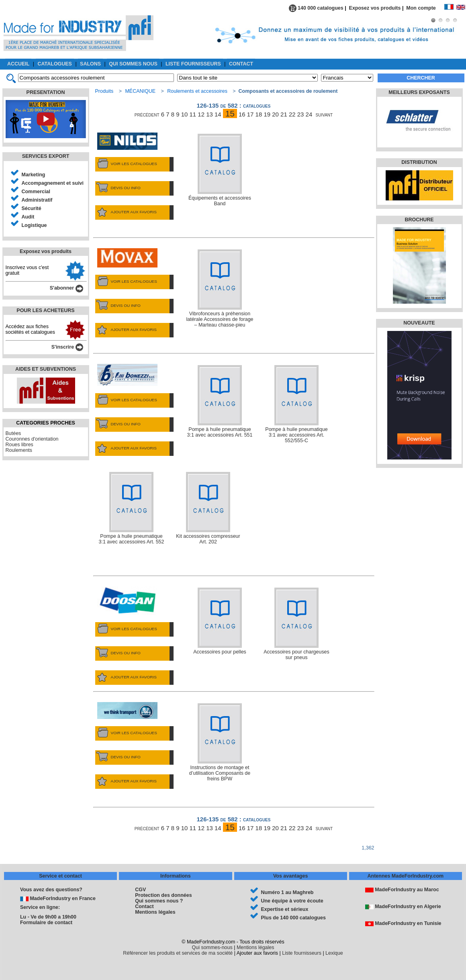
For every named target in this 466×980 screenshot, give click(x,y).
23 (301, 114)
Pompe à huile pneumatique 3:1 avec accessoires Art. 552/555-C (296, 404)
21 (284, 114)
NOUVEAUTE (419, 323)
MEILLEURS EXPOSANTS (419, 92)
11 (193, 114)
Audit (28, 217)
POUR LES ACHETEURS (45, 310)
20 (275, 114)
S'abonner (66, 288)
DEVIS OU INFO (118, 188)
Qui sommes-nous (212, 947)
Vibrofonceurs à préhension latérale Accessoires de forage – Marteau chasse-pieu (220, 289)
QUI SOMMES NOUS (133, 64)
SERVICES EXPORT (46, 156)
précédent (147, 114)
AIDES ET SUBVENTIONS (46, 369)
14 (218, 114)
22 (292, 114)
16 (242, 114)
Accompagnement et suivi (53, 183)
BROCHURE (419, 220)
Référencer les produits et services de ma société (178, 953)
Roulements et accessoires (197, 91)
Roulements (19, 450)
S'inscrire (67, 347)
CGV (140, 890)
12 (201, 114)
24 (309, 114)
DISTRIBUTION (419, 162)
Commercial (36, 192)
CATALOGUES (55, 64)
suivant (324, 114)
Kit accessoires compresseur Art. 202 (208, 508)
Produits (104, 91)
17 (250, 114)
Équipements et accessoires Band (220, 170)
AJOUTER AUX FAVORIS (126, 212)
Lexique (334, 953)
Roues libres (19, 445)
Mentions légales (155, 912)
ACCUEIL (18, 64)
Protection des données (163, 895)
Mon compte (425, 8)
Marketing (34, 175)
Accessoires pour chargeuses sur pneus (296, 624)
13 (209, 114)
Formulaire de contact (46, 923)
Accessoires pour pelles (220, 621)
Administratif (37, 200)
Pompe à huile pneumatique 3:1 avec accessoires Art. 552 (132, 508)
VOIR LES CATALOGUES (126, 164)
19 (267, 114)
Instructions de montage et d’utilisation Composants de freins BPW (220, 742)
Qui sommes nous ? (159, 901)
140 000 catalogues (316, 8)
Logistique (34, 225)
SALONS (90, 64)
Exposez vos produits (375, 8)
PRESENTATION (46, 92)
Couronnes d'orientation (32, 439)
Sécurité (32, 208)
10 (185, 114)
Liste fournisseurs (302, 953)
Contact (144, 906)
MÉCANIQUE (140, 91)
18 (259, 114)
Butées (13, 433)
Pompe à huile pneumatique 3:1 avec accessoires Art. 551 (220, 401)
